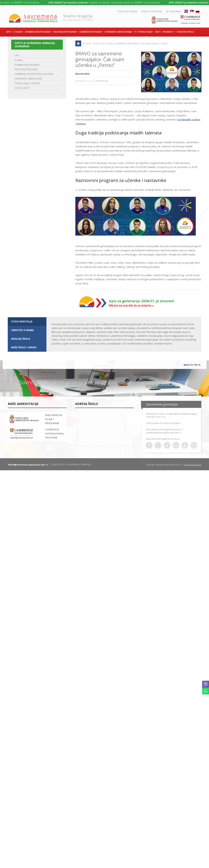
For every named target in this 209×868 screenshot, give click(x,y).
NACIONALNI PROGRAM (26, 69)
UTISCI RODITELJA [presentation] (22, 321)
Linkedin (176, 445)
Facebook (149, 445)
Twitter (158, 445)
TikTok (167, 445)
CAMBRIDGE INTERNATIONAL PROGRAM (34, 74)
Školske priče (100, 44)
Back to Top (191, 365)
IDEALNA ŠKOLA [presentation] (21, 339)
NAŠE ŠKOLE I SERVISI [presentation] (24, 347)
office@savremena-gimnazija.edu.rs (164, 429)
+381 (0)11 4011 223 (156, 417)
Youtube (185, 445)
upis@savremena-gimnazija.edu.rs (164, 433)
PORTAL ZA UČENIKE (128, 11)
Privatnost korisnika (192, 465)
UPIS (17, 56)
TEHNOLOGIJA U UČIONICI (27, 83)
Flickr (194, 445)
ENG (186, 11)
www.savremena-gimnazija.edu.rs (163, 439)
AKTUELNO (87, 44)
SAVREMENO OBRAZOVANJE (28, 79)
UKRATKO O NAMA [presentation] (22, 330)
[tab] (27, 322)
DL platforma (173, 11)
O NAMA (19, 60)
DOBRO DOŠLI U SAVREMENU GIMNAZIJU (71, 465)
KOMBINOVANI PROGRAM (27, 65)
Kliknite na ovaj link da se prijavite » (131, 305)
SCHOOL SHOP (22, 88)
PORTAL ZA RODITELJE (152, 11)
